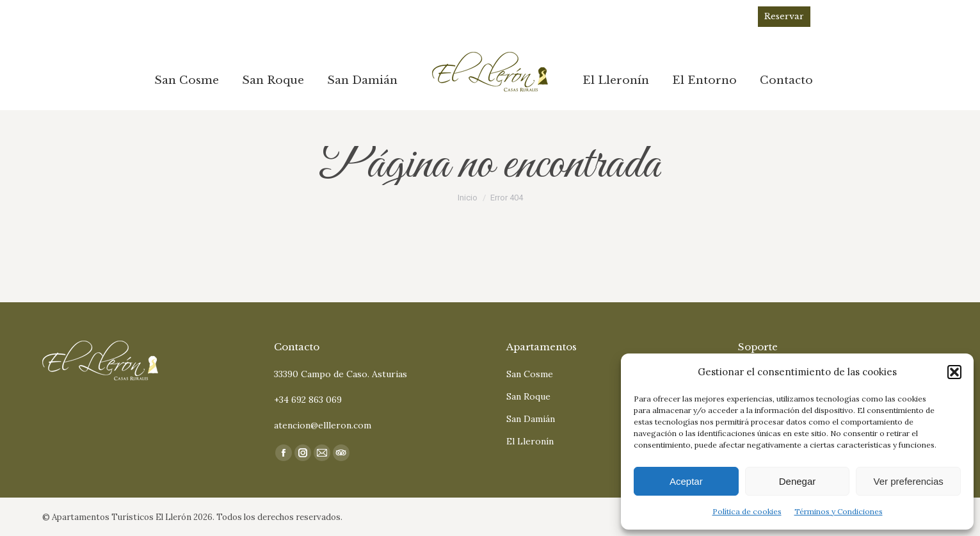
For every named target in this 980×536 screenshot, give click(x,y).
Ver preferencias (909, 481)
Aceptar (686, 481)
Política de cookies (747, 511)
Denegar (798, 481)
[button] (954, 372)
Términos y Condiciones (839, 511)
